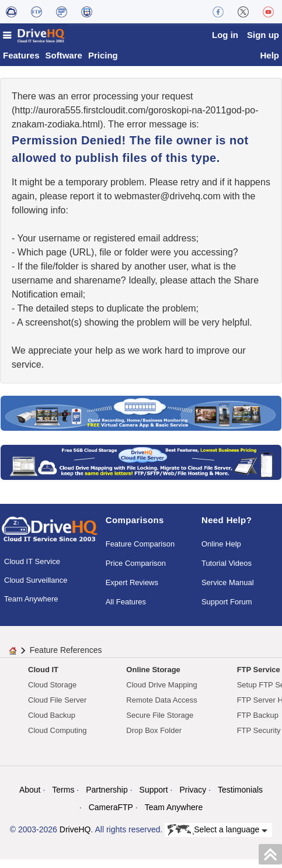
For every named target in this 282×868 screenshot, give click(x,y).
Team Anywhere (31, 608)
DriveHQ (75, 838)
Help (269, 64)
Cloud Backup (52, 724)
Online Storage (153, 678)
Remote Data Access (161, 709)
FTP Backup (258, 724)
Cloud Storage (52, 694)
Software (64, 64)
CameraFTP (111, 816)
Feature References (66, 659)
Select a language (217, 839)
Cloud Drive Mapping (161, 694)
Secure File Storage (160, 724)
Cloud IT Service (32, 570)
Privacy (193, 798)
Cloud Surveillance (36, 589)
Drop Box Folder (154, 739)
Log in (225, 35)
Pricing (103, 64)
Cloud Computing (57, 739)
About (30, 798)
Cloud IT (43, 678)
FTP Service (259, 678)
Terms (63, 798)
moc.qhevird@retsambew (168, 205)
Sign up (263, 35)
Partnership (107, 798)
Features (21, 64)
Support (154, 798)
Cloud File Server (57, 709)
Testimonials (240, 798)
